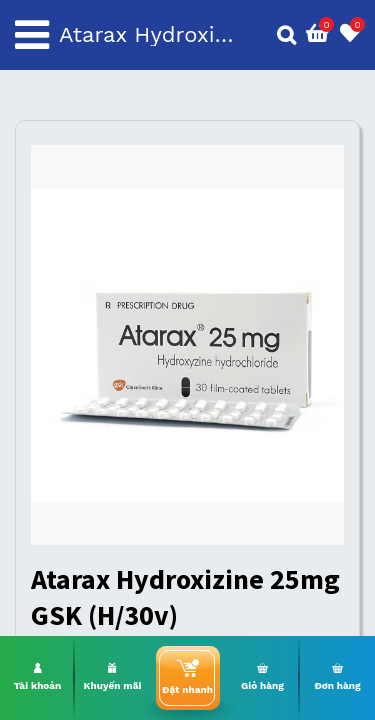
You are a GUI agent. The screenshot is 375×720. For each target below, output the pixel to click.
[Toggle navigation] (32, 35)
